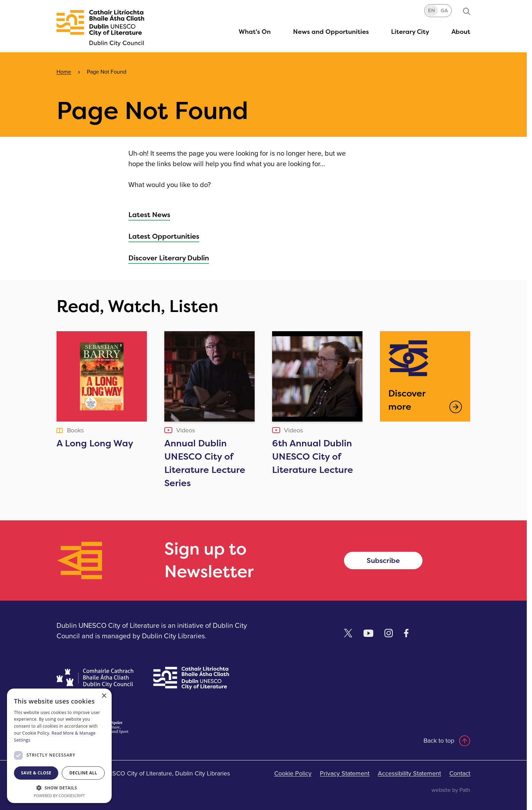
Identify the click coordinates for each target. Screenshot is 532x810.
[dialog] (59, 746)
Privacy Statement (345, 773)
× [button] (104, 696)
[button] (410, 32)
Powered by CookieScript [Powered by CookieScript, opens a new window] (59, 796)
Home (64, 72)
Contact (460, 773)
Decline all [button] (83, 773)
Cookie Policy (293, 773)
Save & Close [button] (36, 773)
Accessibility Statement (409, 773)
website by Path (451, 790)
